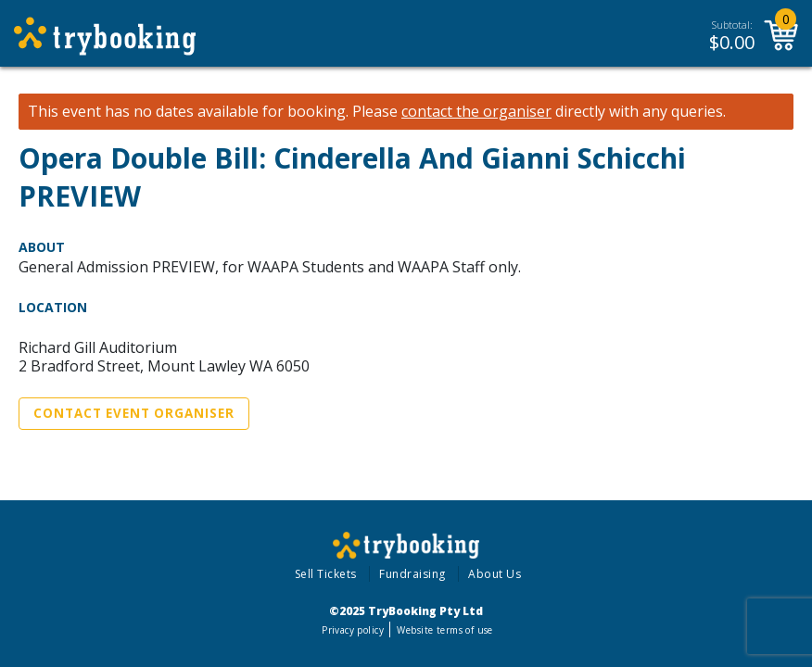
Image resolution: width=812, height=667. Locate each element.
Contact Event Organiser (134, 413)
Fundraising (412, 574)
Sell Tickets (326, 574)
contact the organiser (476, 112)
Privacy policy (353, 630)
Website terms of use (444, 630)
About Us (495, 574)
